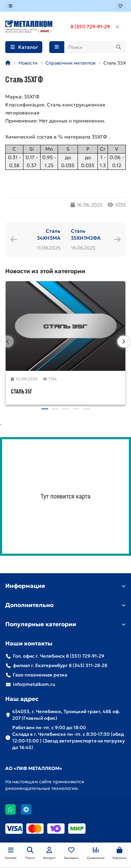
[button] (8, 342)
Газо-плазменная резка (40, 675)
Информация (65, 586)
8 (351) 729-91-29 (90, 27)
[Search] (95, 47)
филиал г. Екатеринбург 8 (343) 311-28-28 (60, 665)
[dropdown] (10, 6)
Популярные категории (65, 624)
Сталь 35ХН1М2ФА (86, 234)
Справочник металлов (70, 63)
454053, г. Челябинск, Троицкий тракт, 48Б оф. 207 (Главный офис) (66, 715)
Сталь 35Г (21, 392)
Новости (28, 63)
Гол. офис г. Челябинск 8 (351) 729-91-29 (59, 656)
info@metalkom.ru (34, 684)
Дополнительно (65, 605)
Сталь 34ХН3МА (49, 234)
